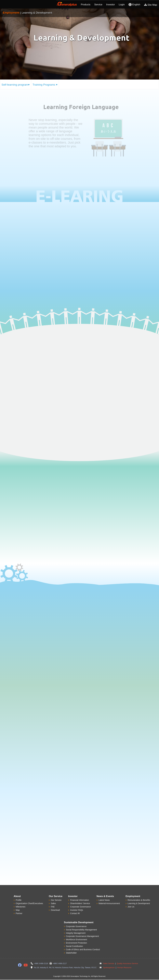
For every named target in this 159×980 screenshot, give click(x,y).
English (134, 5)
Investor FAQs (77, 910)
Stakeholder (71, 953)
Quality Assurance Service (127, 964)
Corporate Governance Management (82, 936)
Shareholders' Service (80, 903)
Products (86, 5)
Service (98, 5)
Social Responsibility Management (81, 930)
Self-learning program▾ (16, 85)
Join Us (131, 907)
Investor (111, 5)
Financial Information (80, 900)
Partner (19, 913)
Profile (19, 900)
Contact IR (75, 913)
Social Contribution (75, 946)
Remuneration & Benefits (139, 900)
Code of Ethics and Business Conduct (83, 949)
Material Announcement (109, 903)
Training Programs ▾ (45, 85)
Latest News (104, 900)
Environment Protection (77, 943)
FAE (53, 907)
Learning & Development (139, 903)
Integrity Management (76, 933)
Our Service (56, 900)
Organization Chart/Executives (29, 903)
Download (55, 910)
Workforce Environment (77, 940)
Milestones (21, 907)
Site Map (151, 5)
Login (122, 5)
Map (18, 910)
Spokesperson (109, 968)
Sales (53, 903)
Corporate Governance (80, 907)
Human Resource (124, 968)
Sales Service (109, 964)
